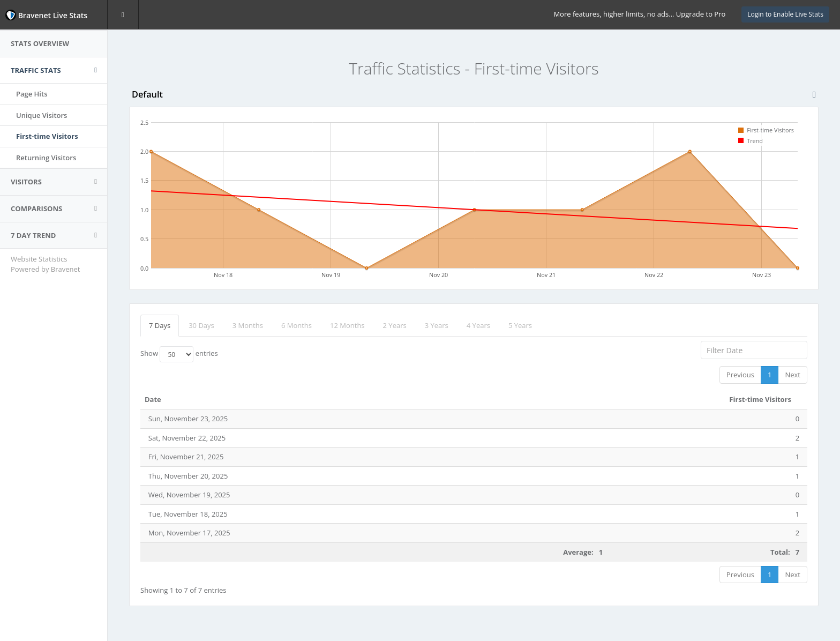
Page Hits (32, 94)
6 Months (297, 325)
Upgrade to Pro (701, 14)
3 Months (248, 325)
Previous (740, 375)
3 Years (437, 325)
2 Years (395, 325)
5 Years (520, 325)
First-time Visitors (47, 136)
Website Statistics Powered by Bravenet (45, 264)
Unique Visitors (42, 115)
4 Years (478, 325)
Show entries (179, 354)
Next (793, 375)
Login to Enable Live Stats (785, 14)
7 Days (160, 325)
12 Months (347, 325)
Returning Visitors (46, 158)
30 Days (201, 325)
